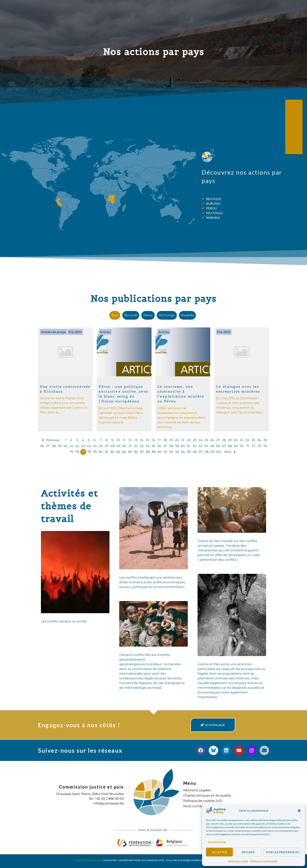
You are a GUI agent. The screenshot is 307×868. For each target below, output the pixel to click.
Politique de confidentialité (264, 861)
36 (42, 446)
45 (95, 446)
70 (242, 446)
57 (165, 446)
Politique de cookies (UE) (203, 801)
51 (130, 446)
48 (112, 446)
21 (183, 440)
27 (218, 440)
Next (228, 452)
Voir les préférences (282, 852)
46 (101, 446)
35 (265, 440)
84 (124, 452)
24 (200, 440)
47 (107, 446)
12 (130, 440)
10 (118, 440)
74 (265, 446)
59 (177, 446)
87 (142, 452)
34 (259, 440)
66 (218, 446)
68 (230, 446)
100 (218, 452)
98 (207, 452)
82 (112, 452)
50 (124, 446)
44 (89, 446)
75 (71, 452)
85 (130, 452)
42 (77, 446)
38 (54, 446)
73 (259, 446)
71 (248, 446)
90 (159, 452)
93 (177, 452)
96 (195, 452)
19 (171, 440)
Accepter (219, 852)
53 (142, 446)
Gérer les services (217, 842)
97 (201, 452)
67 (224, 446)
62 (195, 446)
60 (183, 446)
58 (171, 446)
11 (124, 440)
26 (212, 440)
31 (242, 440)
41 (71, 446)
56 (159, 446)
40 (65, 446)
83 (118, 452)
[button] (299, 811)
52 (136, 446)
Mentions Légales (197, 790)
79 (95, 452)
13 (136, 440)
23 (195, 440)
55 (153, 446)
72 (253, 446)
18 (165, 440)
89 (154, 452)
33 (253, 440)
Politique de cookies (238, 861)
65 (212, 446)
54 (148, 446)
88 (148, 452)
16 (153, 440)
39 (60, 446)
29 (230, 440)
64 (206, 446)
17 (159, 440)
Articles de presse (53, 332)
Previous (53, 440)
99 (212, 452)
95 (189, 452)
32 (247, 440)
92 (171, 452)
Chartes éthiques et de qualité (207, 795)
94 (183, 452)
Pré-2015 (75, 332)
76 (77, 452)
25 (206, 440)
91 (165, 452)
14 (142, 440)
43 (83, 446)
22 (189, 440)
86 (136, 452)
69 (236, 446)
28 (224, 440)
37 (48, 446)
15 (148, 440)
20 (177, 440)
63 (201, 446)
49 (118, 446)
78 (89, 452)
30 (236, 440)
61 (189, 446)
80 (101, 452)
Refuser (248, 852)
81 (107, 452)
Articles (105, 332)
